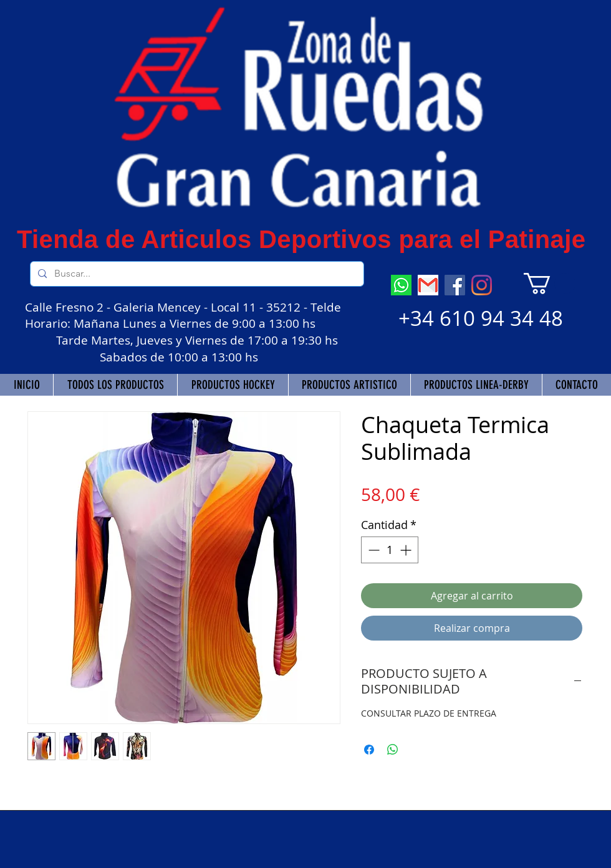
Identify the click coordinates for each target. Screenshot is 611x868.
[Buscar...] (196, 274)
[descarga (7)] (401, 285)
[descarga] (428, 285)
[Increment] (407, 550)
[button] (550, 284)
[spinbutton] (390, 550)
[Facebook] (455, 285)
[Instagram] (482, 285)
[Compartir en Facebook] (369, 750)
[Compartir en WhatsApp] (393, 750)
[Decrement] (373, 550)
